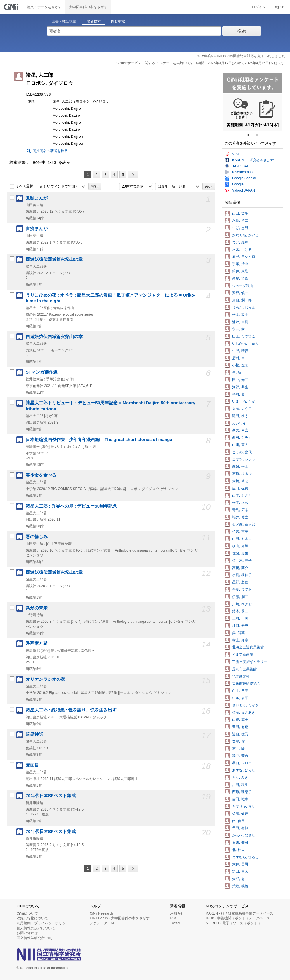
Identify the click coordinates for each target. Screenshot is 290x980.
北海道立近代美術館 (248, 647)
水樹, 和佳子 (242, 575)
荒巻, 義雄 (240, 886)
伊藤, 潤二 (240, 597)
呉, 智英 (238, 633)
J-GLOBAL (241, 166)
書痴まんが (37, 229)
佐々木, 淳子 (242, 561)
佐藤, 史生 (240, 553)
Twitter (175, 923)
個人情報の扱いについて (36, 928)
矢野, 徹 (238, 879)
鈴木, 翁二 (240, 611)
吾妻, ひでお (242, 589)
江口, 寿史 (240, 626)
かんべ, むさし (244, 835)
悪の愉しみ (37, 537)
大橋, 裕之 (240, 481)
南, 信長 (238, 821)
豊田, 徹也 (240, 727)
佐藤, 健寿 (240, 814)
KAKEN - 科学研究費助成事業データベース (240, 914)
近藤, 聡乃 (240, 734)
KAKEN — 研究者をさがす (253, 160)
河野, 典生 (240, 387)
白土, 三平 (240, 691)
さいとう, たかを (245, 705)
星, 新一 (238, 372)
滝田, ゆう (240, 416)
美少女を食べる (41, 475)
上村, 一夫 (240, 618)
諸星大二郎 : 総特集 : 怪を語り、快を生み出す (71, 710)
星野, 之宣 (240, 582)
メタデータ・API (103, 923)
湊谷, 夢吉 (240, 756)
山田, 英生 (240, 213)
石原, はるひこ (244, 474)
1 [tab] (251, 135)
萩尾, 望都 (240, 279)
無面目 (32, 765)
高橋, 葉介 (240, 568)
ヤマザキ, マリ (244, 806)
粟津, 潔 (238, 741)
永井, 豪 (238, 329)
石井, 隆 (238, 749)
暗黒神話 (34, 734)
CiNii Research (101, 914)
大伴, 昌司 (240, 864)
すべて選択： (23, 186)
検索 (242, 31)
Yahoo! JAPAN (244, 190)
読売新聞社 (241, 676)
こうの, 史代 (242, 452)
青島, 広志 (240, 510)
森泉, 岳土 (240, 466)
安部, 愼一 (240, 293)
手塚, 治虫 (240, 264)
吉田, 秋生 (240, 785)
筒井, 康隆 (240, 271)
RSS (174, 918)
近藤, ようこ (242, 409)
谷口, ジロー (242, 763)
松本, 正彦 (240, 503)
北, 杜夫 (238, 850)
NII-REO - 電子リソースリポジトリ (233, 923)
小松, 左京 (240, 365)
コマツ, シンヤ (244, 459)
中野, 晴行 (240, 351)
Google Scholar (244, 178)
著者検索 (94, 21)
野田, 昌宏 (240, 871)
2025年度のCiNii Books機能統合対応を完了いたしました (241, 56)
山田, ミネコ (242, 539)
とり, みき (240, 778)
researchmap (242, 172)
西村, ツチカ (242, 437)
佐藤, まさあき (244, 713)
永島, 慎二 (240, 220)
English (278, 7)
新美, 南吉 (240, 430)
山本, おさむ (242, 496)
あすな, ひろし (244, 770)
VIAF (236, 154)
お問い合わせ (27, 933)
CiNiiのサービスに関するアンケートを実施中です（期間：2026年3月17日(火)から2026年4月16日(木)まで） (201, 63)
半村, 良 (238, 394)
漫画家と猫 (37, 643)
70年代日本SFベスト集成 (51, 796)
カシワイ (239, 423)
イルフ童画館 (243, 654)
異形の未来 (37, 608)
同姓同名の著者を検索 (50, 151)
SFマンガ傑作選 (42, 372)
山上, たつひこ (244, 336)
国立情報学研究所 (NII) (35, 938)
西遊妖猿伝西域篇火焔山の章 (54, 259)
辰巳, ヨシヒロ (244, 257)
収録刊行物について (32, 918)
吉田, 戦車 (240, 799)
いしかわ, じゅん (245, 344)
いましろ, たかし (245, 401)
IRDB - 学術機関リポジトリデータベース (238, 918)
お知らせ (177, 914)
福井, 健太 (240, 517)
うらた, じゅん (244, 307)
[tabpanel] (253, 102)
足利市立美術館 (244, 669)
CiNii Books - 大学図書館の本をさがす (120, 918)
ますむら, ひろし (245, 857)
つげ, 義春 (240, 242)
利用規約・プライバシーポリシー (43, 923)
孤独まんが (37, 198)
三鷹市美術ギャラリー (250, 662)
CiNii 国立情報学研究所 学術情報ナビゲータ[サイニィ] (12, 7)
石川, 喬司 (240, 843)
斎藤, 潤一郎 (242, 300)
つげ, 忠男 (240, 228)
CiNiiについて (27, 914)
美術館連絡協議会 (246, 683)
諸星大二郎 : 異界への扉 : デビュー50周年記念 (71, 506)
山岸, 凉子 (240, 720)
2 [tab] (259, 135)
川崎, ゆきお (242, 604)
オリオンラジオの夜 (45, 679)
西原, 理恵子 (242, 792)
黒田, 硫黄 (240, 488)
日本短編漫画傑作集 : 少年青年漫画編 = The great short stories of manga (99, 440)
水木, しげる (242, 250)
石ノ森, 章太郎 (244, 524)
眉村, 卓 (238, 358)
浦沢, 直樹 (240, 322)
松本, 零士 (240, 315)
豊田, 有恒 (240, 828)
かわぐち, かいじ (245, 235)
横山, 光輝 (240, 546)
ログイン (259, 7)
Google (238, 184)
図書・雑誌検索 (64, 21)
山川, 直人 (240, 445)
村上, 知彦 (240, 640)
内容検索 (118, 21)
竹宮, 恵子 (240, 532)
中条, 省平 (240, 698)
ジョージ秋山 (243, 286)
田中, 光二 (240, 380)
